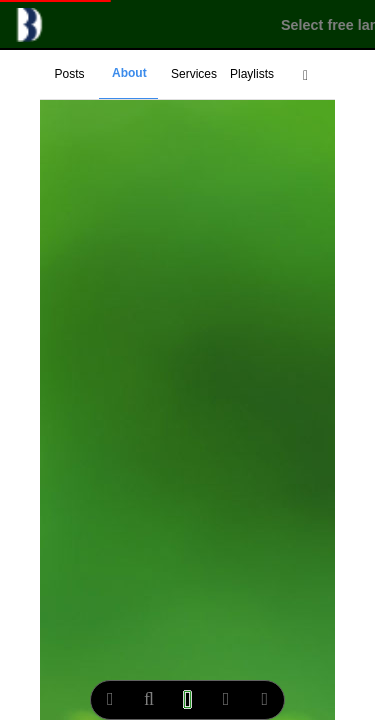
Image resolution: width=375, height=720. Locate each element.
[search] (149, 700)
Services (194, 74)
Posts (69, 74)
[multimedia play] (187, 700)
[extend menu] (305, 75)
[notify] (226, 700)
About (129, 73)
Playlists (252, 74)
